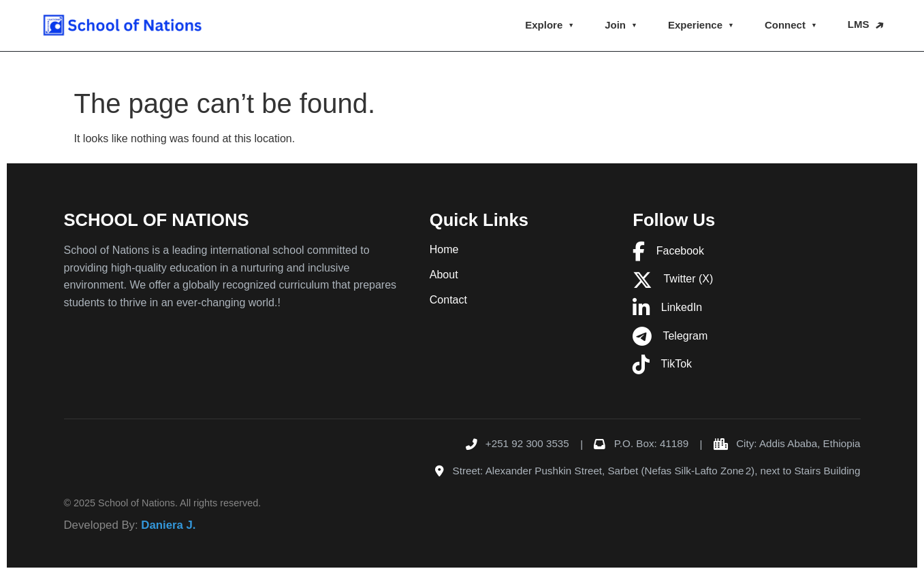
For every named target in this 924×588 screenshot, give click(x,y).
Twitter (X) (673, 279)
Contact (448, 300)
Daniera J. (168, 525)
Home (444, 249)
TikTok (662, 364)
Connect (785, 25)
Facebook (668, 251)
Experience (695, 25)
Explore (544, 25)
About (444, 275)
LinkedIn (667, 307)
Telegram (670, 336)
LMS (859, 24)
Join (615, 25)
